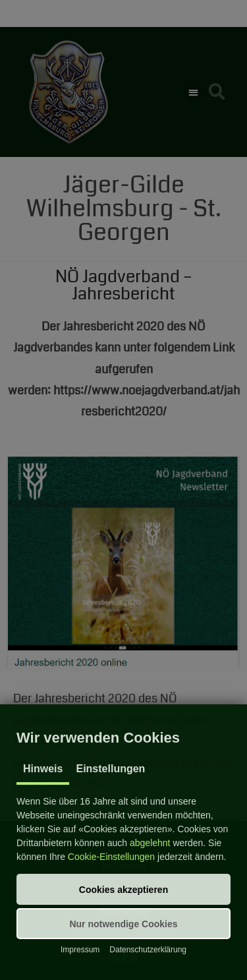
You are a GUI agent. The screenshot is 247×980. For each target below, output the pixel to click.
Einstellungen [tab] (110, 769)
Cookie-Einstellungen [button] (111, 857)
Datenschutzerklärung (148, 950)
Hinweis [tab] (43, 769)
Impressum (80, 950)
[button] (123, 889)
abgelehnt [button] (150, 843)
